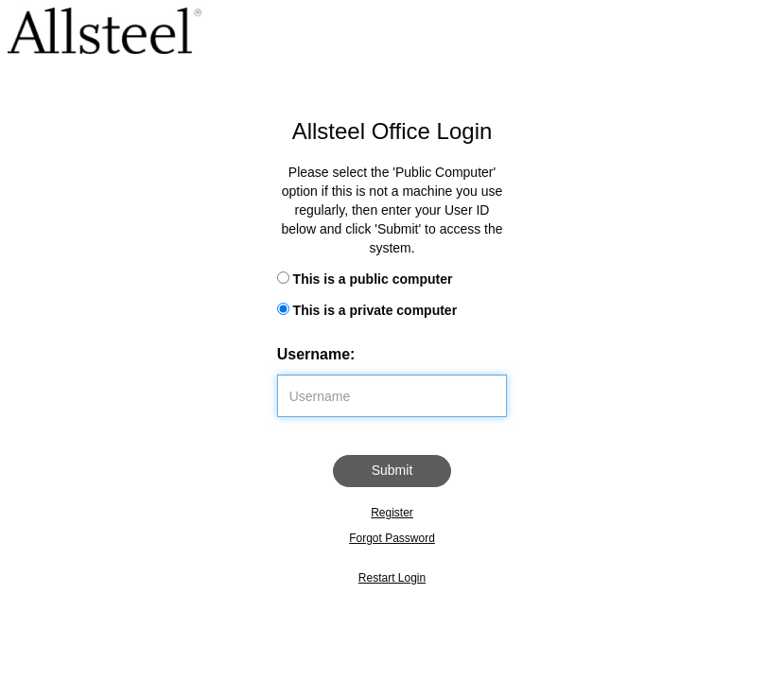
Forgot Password (392, 538)
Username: (316, 354)
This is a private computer (375, 310)
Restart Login (392, 578)
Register (392, 513)
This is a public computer (373, 279)
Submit (392, 470)
